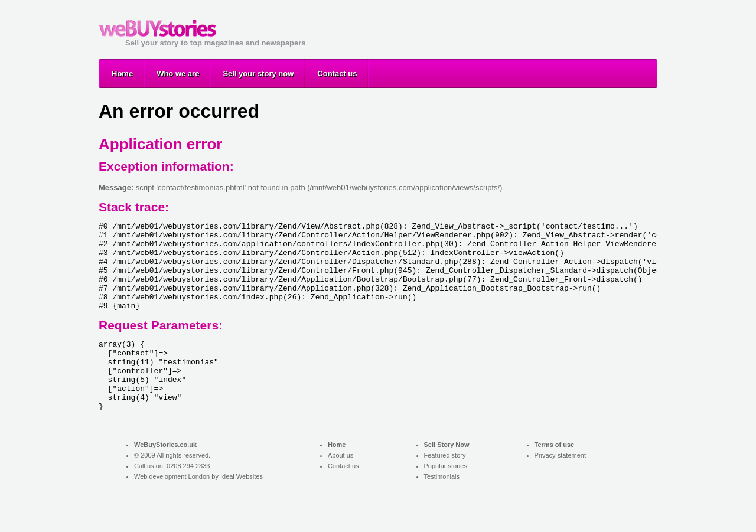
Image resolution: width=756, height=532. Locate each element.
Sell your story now (258, 74)
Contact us (337, 74)
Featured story (445, 489)
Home (122, 74)
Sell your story (158, 28)
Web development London (172, 510)
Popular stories (446, 500)
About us (340, 489)
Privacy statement (560, 489)
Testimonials (442, 510)
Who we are (178, 74)
